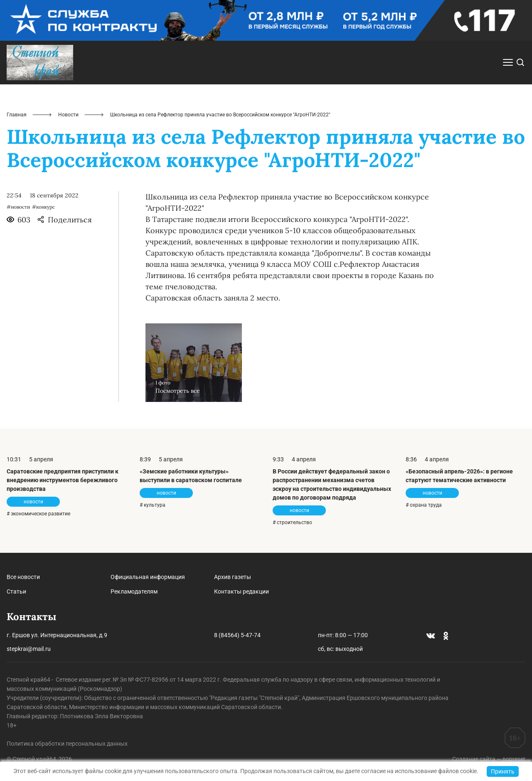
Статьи (16, 591)
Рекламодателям (134, 591)
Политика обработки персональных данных (67, 744)
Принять (503, 771)
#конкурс (43, 207)
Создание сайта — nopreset (489, 759)
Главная (17, 115)
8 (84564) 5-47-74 (237, 635)
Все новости (23, 577)
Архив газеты (233, 577)
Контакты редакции (241, 591)
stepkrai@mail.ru (29, 649)
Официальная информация (148, 577)
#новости (18, 207)
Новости (68, 115)
